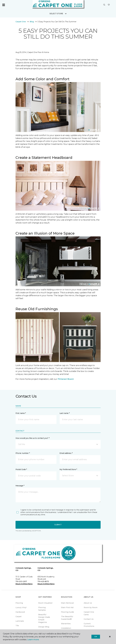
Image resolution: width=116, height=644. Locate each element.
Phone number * (23, 453)
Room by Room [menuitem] (91, 607)
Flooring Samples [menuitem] (42, 609)
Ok (96, 637)
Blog (32, 22)
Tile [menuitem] (17, 626)
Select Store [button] (56, 14)
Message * (20, 486)
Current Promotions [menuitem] (89, 625)
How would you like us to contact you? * (33, 438)
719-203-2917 (21, 581)
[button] (104, 5)
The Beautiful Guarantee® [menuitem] (67, 618)
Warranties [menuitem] (66, 624)
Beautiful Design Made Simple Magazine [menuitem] (44, 618)
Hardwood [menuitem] (20, 612)
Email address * (66, 453)
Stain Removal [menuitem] (67, 603)
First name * (21, 413)
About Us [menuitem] (88, 603)
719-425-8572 (43, 581)
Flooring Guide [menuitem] (67, 612)
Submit (58, 525)
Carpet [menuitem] (19, 617)
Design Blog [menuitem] (44, 627)
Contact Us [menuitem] (89, 619)
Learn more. (33, 640)
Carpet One (21, 22)
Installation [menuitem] (66, 628)
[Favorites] (109, 5)
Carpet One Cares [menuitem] (89, 613)
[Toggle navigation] (4, 5)
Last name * (65, 413)
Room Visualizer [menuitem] (45, 603)
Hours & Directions (24, 584)
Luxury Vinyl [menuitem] (21, 607)
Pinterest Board (66, 379)
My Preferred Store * (68, 469)
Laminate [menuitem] (20, 621)
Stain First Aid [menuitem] (67, 607)
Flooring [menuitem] (19, 603)
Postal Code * (21, 469)
